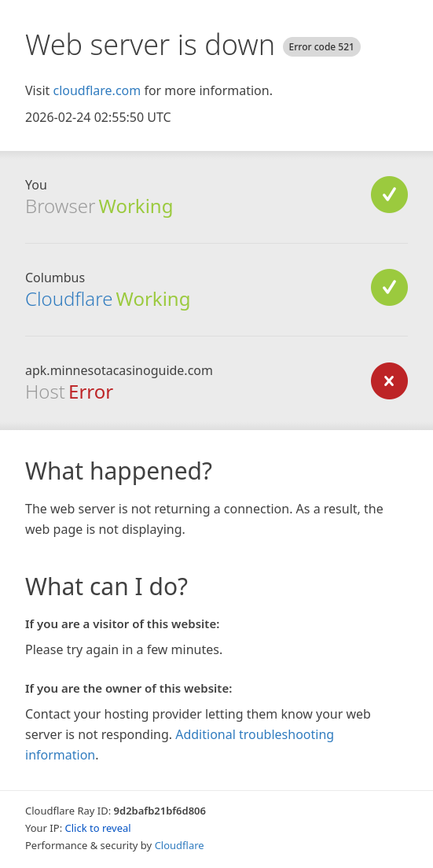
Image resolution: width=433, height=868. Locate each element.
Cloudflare (69, 298)
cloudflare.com (97, 90)
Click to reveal (98, 828)
